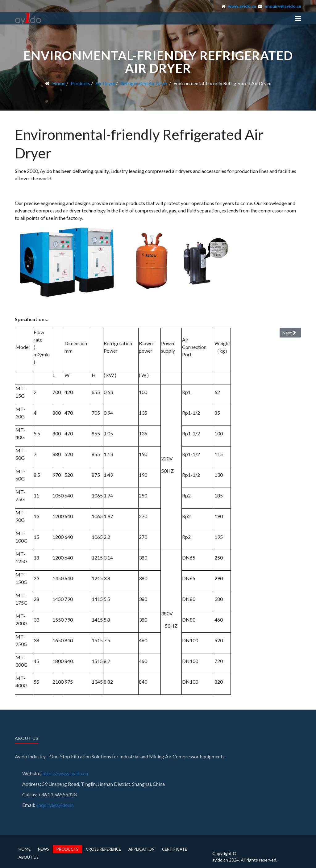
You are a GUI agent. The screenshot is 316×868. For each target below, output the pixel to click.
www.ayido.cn (242, 6)
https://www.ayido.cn (65, 773)
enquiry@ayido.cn (283, 6)
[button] (298, 18)
